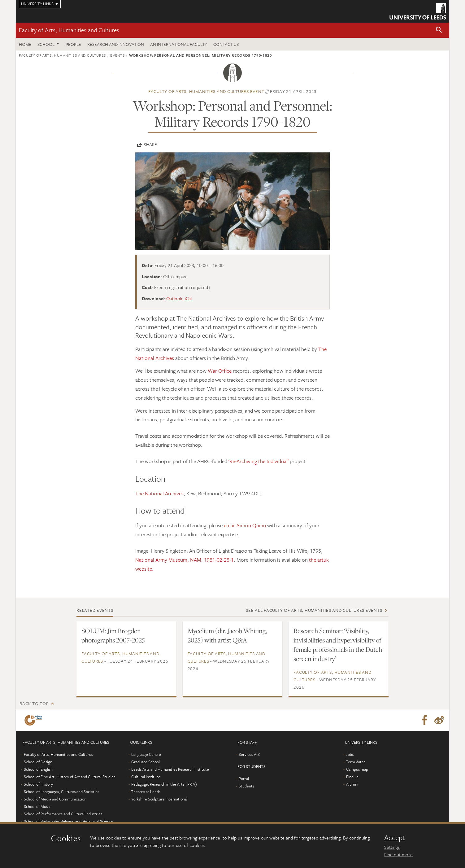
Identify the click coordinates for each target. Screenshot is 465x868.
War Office (220, 371)
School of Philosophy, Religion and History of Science (69, 821)
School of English (38, 769)
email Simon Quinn (246, 525)
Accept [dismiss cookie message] (395, 838)
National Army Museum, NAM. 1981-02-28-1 (185, 560)
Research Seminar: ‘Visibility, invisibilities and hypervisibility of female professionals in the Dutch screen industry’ (338, 645)
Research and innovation (116, 44)
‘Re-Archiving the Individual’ (259, 461)
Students (246, 786)
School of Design (38, 762)
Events (117, 55)
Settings (392, 847)
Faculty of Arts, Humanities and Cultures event (206, 91)
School (46, 44)
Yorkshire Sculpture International (159, 799)
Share (150, 144)
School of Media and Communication (55, 799)
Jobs (350, 754)
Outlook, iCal (179, 298)
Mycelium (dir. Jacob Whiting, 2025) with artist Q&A (227, 635)
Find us (352, 777)
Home (25, 44)
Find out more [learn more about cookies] (398, 854)
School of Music (37, 806)
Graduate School (146, 762)
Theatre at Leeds (146, 791)
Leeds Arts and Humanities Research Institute (170, 769)
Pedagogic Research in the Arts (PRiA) (164, 784)
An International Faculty (179, 44)
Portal (244, 778)
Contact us (226, 44)
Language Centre (146, 754)
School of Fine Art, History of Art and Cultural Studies (70, 777)
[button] (439, 30)
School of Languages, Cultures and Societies (61, 791)
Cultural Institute (146, 777)
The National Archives (159, 493)
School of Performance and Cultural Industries (63, 814)
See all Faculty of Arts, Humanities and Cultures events (314, 610)
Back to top (34, 703)
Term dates (356, 762)
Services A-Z (249, 754)
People (73, 44)
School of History (38, 784)
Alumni (352, 784)
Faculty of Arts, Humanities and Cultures (69, 30)
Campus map (357, 769)
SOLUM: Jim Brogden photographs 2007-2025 (113, 635)
